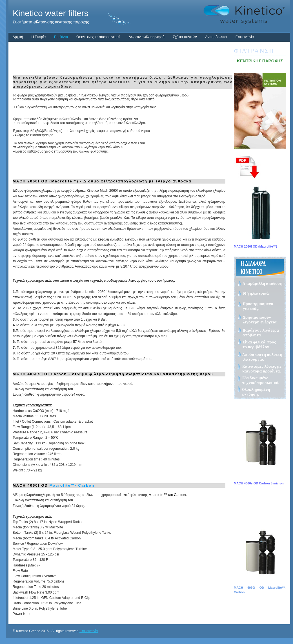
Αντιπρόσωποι (216, 37)
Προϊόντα (61, 37)
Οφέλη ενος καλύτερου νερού (98, 37)
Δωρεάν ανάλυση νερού (147, 37)
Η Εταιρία (38, 37)
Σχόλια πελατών (185, 37)
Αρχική (18, 37)
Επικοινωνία (245, 37)
